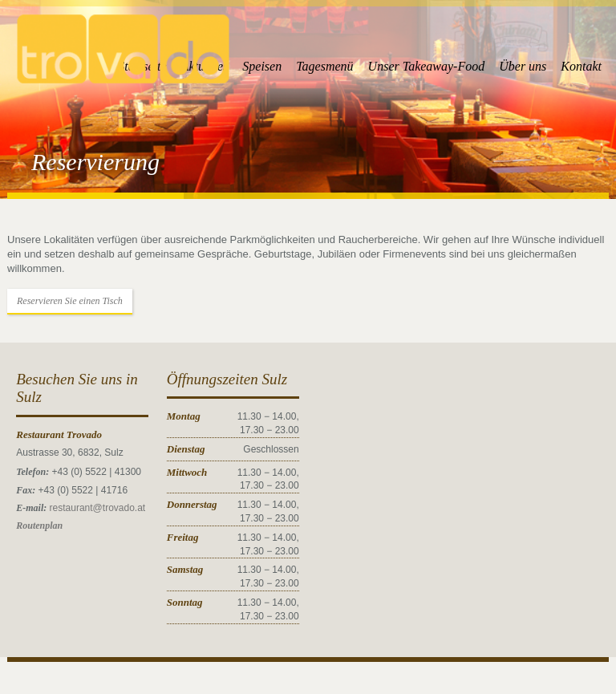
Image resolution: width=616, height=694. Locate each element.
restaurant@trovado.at (98, 508)
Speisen (262, 66)
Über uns (523, 66)
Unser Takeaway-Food (427, 66)
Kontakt (581, 66)
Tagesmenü (324, 66)
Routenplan (39, 526)
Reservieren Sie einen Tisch (70, 301)
